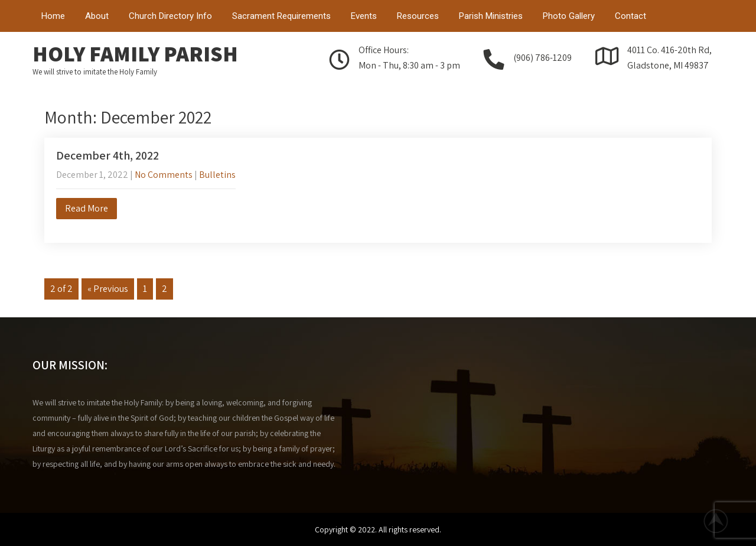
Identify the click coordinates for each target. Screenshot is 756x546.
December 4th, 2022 (107, 155)
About (97, 16)
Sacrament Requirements (281, 16)
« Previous (108, 289)
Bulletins (217, 175)
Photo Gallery (569, 16)
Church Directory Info (170, 16)
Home (53, 16)
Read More (87, 208)
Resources (418, 16)
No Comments (164, 175)
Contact (630, 16)
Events (364, 16)
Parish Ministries (491, 16)
